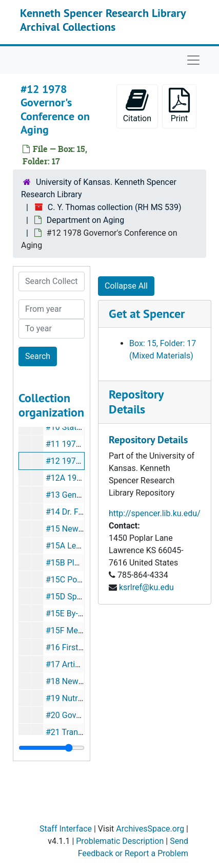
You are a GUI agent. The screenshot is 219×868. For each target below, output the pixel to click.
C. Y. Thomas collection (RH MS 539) (115, 207)
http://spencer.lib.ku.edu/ (155, 513)
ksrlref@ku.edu (146, 587)
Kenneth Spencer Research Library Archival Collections (103, 20)
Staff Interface (66, 829)
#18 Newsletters (76, 681)
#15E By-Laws (71, 614)
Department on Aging (85, 220)
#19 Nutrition (70, 698)
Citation (137, 106)
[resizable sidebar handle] (52, 748)
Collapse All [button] (126, 286)
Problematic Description (120, 841)
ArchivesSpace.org (150, 829)
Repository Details (136, 402)
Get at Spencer (147, 314)
